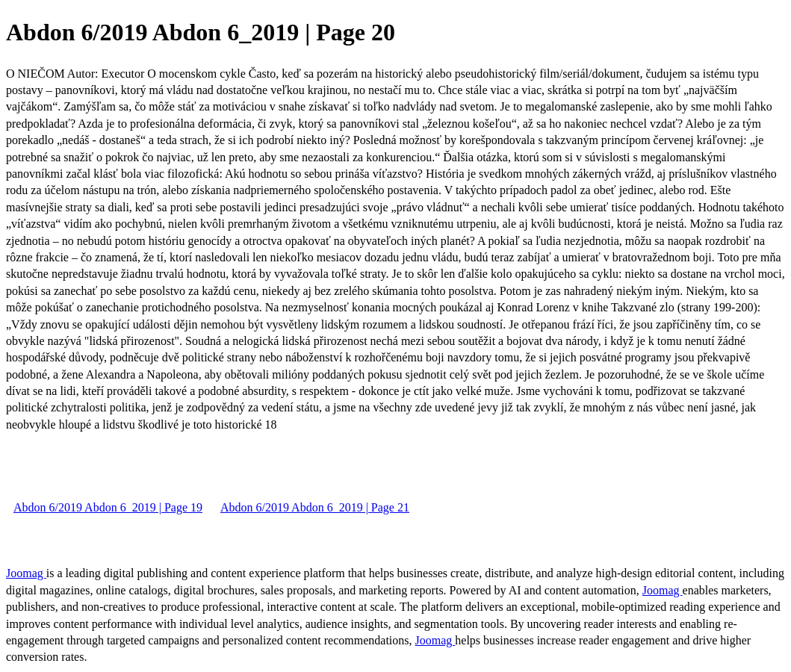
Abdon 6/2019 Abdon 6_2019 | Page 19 (108, 507)
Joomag (26, 573)
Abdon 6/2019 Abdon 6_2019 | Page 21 (315, 507)
